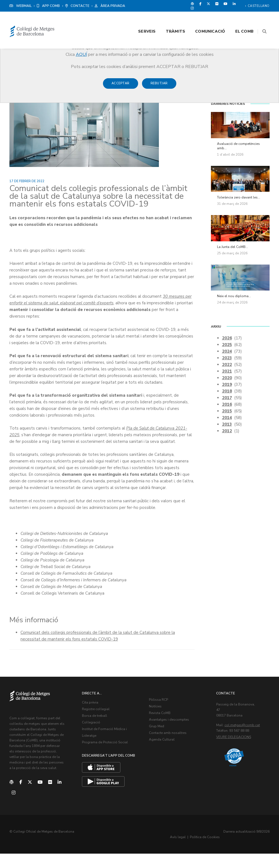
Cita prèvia (93, 719)
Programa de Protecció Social (108, 759)
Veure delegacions (237, 754)
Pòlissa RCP (162, 717)
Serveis (140, 20)
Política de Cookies (253, 851)
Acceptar (121, 86)
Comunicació (203, 20)
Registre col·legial (99, 726)
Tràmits (169, 20)
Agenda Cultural (165, 756)
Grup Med (160, 743)
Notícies (158, 723)
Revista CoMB (163, 730)
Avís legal (226, 851)
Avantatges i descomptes (172, 736)
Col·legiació (94, 739)
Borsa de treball (98, 733)
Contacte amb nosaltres (171, 750)
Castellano (259, 6)
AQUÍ (81, 54)
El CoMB (237, 20)
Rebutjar (159, 86)
